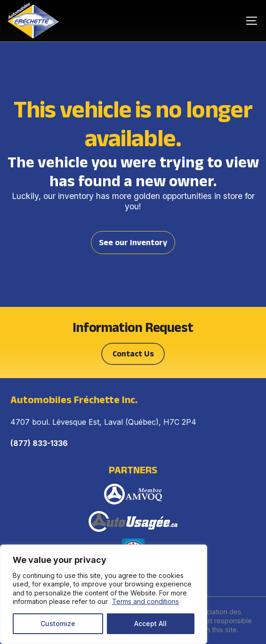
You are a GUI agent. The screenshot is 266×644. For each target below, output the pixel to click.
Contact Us (133, 354)
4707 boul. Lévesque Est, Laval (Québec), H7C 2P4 (103, 422)
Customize (58, 623)
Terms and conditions (145, 601)
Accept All (150, 623)
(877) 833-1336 (39, 443)
